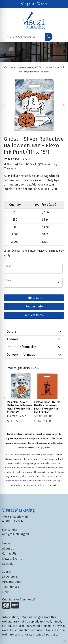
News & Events (12, 559)
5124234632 (9, 530)
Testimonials (11, 587)
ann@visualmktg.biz (16, 534)
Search (7, 572)
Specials (8, 564)
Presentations (12, 582)
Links (6, 592)
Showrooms (10, 577)
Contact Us (9, 554)
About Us (8, 549)
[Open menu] (61, 37)
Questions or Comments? (19, 599)
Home (6, 543)
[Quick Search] (23, 37)
